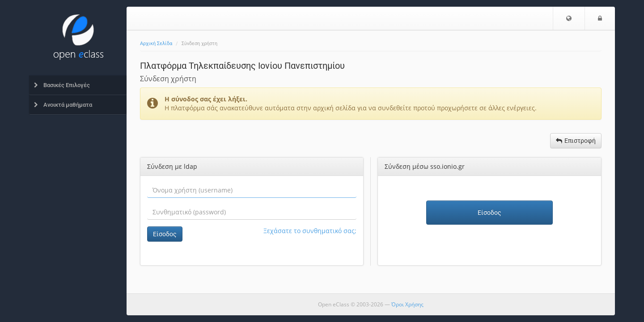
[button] (569, 18)
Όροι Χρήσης (407, 304)
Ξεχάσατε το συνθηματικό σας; (310, 231)
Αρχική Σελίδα (156, 44)
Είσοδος (165, 234)
